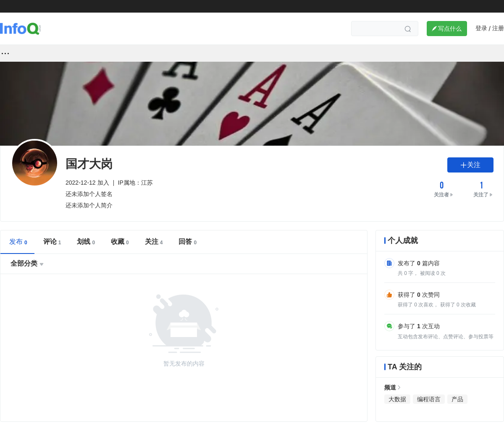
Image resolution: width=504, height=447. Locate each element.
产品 (457, 399)
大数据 (397, 399)
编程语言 (429, 399)
